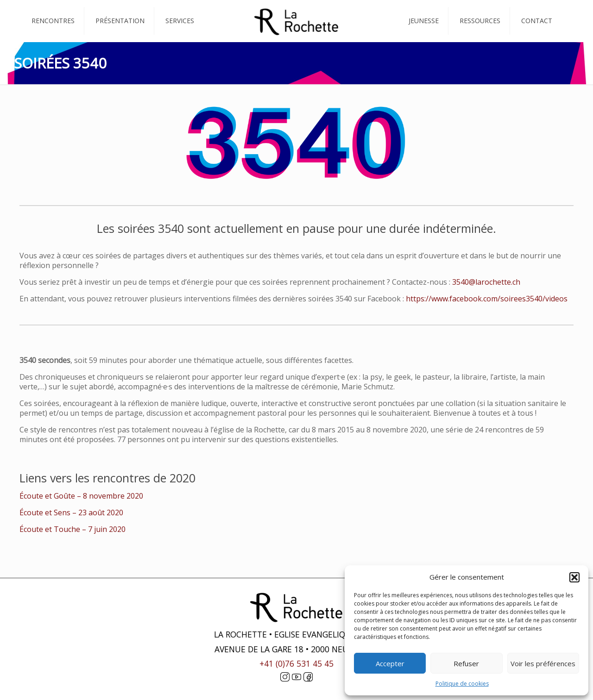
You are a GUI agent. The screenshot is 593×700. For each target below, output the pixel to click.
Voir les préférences (543, 663)
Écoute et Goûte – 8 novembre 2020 (81, 496)
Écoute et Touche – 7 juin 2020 (73, 529)
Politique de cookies (462, 684)
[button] (574, 577)
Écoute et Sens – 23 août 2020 (71, 512)
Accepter (390, 663)
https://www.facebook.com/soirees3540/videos (487, 299)
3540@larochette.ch (486, 282)
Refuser (466, 663)
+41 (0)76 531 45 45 (296, 663)
